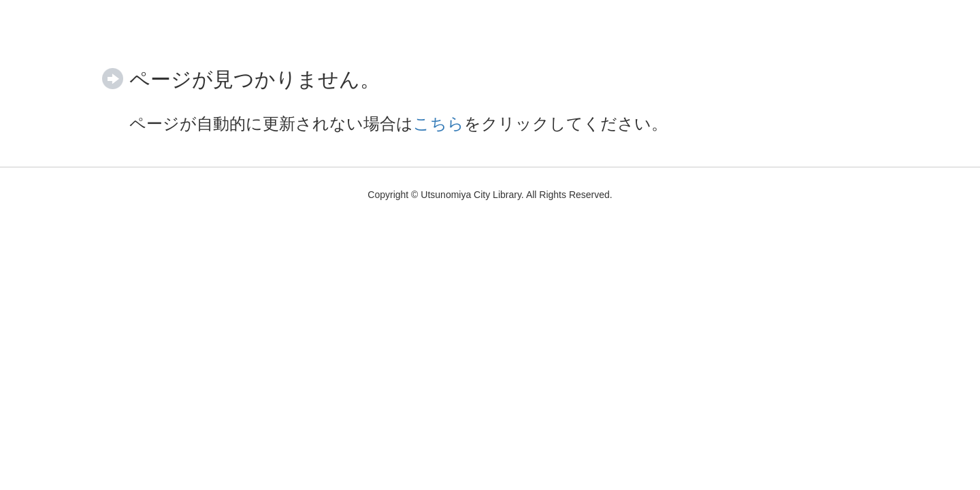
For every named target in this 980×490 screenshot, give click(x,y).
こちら (439, 124)
